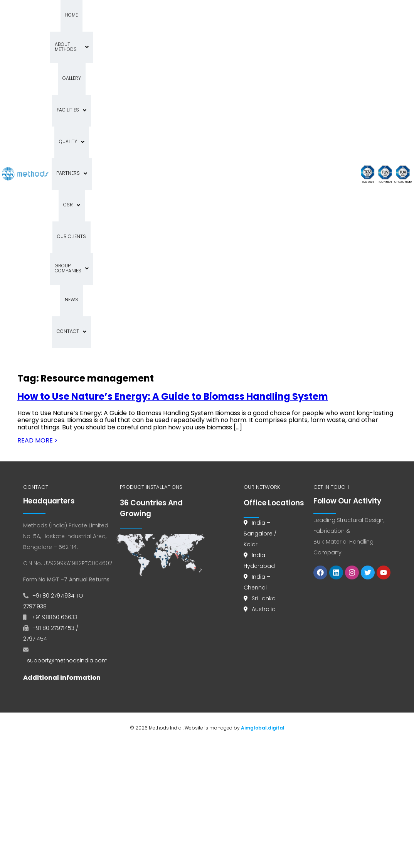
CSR (177, 47)
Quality (107, 47)
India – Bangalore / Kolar (260, 312)
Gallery (159, 15)
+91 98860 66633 (54, 396)
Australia (264, 388)
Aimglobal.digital (263, 506)
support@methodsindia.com (67, 439)
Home (79, 15)
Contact (121, 110)
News (169, 79)
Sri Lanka (264, 377)
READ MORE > (38, 219)
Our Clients (80, 79)
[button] (118, 16)
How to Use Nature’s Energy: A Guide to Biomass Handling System (173, 175)
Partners (144, 47)
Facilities (70, 47)
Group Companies (129, 79)
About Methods (118, 15)
